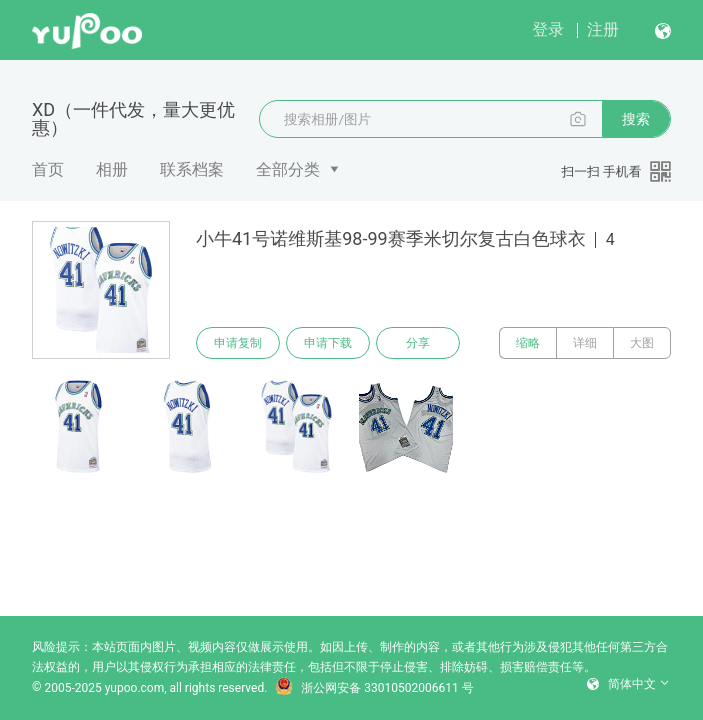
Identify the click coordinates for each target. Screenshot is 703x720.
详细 (585, 343)
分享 (418, 343)
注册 (603, 29)
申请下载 (328, 343)
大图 (642, 343)
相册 (112, 169)
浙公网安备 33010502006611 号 (374, 688)
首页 (48, 169)
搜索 (636, 119)
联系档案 (192, 169)
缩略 (528, 343)
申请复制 (238, 343)
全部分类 (288, 169)
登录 (548, 29)
